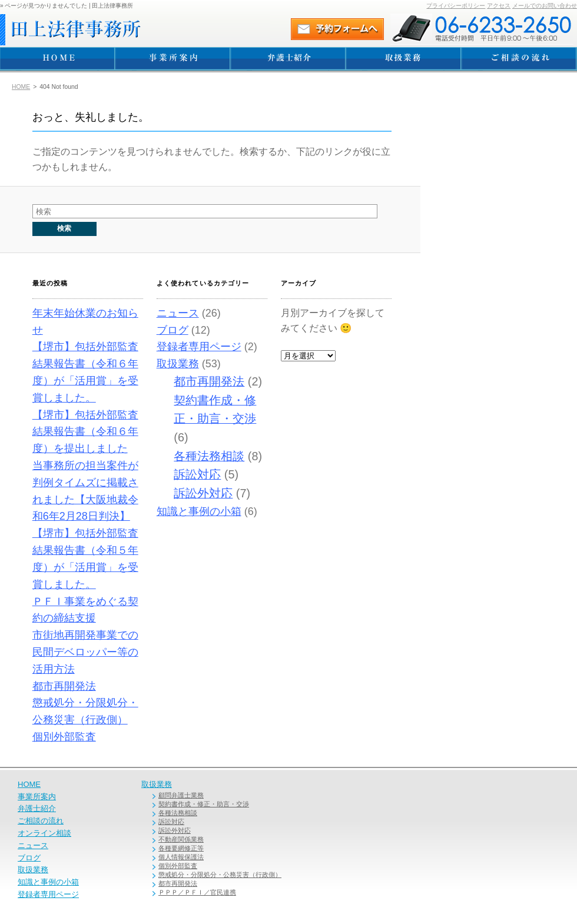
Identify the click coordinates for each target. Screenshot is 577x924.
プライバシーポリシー (456, 6)
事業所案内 (37, 797)
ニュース (178, 313)
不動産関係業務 (181, 839)
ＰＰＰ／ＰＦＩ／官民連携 (197, 892)
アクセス (499, 6)
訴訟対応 (197, 474)
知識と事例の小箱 (199, 511)
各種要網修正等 (181, 848)
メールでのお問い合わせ (545, 6)
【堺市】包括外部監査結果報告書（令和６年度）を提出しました (85, 432)
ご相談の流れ (41, 821)
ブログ (173, 330)
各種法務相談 (209, 456)
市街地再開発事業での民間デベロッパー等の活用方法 (85, 652)
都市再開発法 (64, 686)
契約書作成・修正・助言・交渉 (204, 804)
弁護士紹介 (37, 808)
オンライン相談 (44, 833)
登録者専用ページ (199, 347)
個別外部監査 (64, 737)
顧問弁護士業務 (181, 795)
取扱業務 (178, 364)
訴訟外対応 (203, 493)
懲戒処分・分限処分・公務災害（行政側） (220, 875)
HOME (21, 87)
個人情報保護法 (181, 857)
